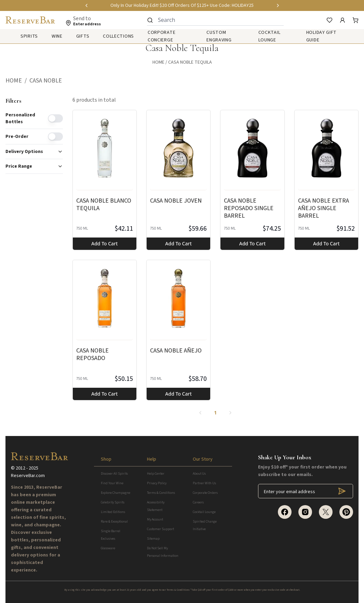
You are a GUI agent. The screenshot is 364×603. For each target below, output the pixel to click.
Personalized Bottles (20, 118)
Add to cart (104, 243)
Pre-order (17, 137)
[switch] (55, 118)
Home (158, 62)
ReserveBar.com (28, 476)
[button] (17, 81)
